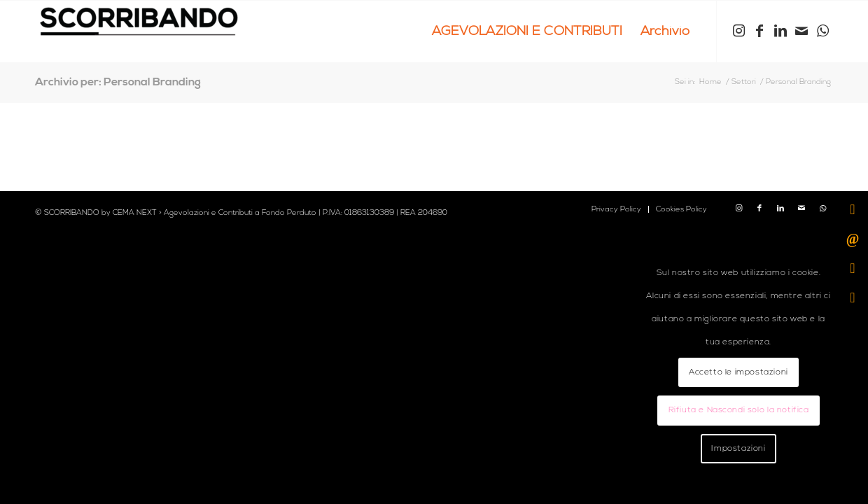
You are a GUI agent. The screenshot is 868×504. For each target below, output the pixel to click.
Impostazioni (738, 448)
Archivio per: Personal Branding (118, 82)
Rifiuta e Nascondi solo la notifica (739, 410)
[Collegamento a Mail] (801, 31)
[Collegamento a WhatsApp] (822, 31)
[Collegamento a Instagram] (738, 31)
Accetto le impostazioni (738, 372)
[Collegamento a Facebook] (759, 31)
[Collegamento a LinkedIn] (780, 31)
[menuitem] (527, 31)
